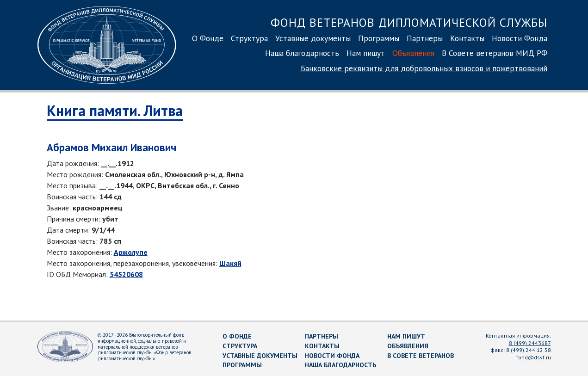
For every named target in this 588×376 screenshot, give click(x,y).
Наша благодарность (302, 53)
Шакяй (230, 263)
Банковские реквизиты (424, 68)
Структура (249, 38)
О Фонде (208, 38)
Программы (379, 38)
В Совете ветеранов (421, 356)
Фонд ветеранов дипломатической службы (409, 22)
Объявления (413, 53)
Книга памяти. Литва (115, 111)
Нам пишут (366, 53)
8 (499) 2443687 (530, 343)
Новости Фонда (520, 38)
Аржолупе (131, 252)
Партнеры (425, 38)
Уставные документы (313, 38)
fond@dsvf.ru (534, 357)
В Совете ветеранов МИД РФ (495, 53)
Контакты (467, 38)
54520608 (126, 274)
